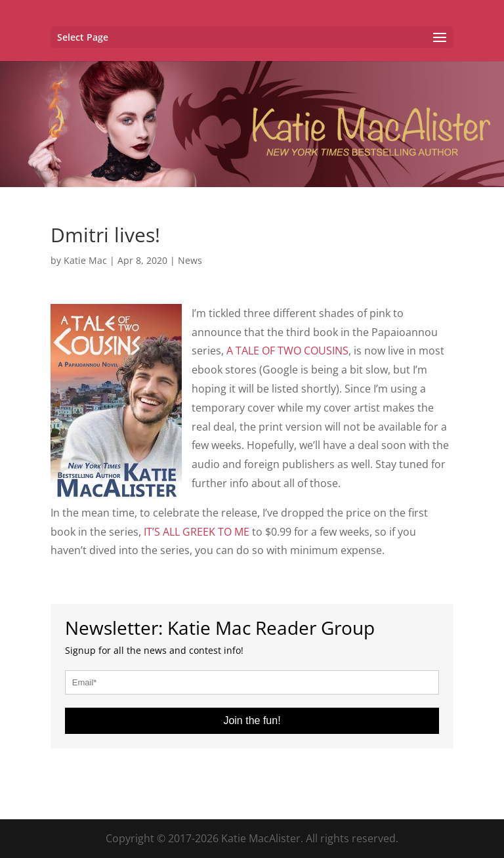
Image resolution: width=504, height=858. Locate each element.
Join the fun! (252, 720)
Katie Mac (85, 260)
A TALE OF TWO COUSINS (287, 351)
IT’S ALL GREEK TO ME (197, 532)
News (190, 260)
